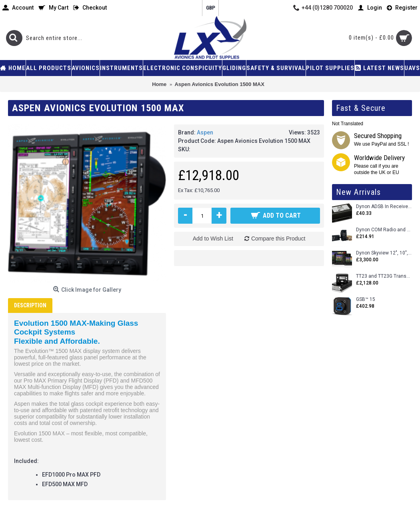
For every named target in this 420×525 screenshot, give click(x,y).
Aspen (205, 132)
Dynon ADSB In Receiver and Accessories (384, 207)
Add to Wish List (213, 238)
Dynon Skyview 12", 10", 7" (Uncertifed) (384, 253)
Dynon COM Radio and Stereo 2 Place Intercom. (384, 230)
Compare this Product (278, 238)
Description (30, 305)
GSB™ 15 (366, 300)
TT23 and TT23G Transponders (384, 276)
